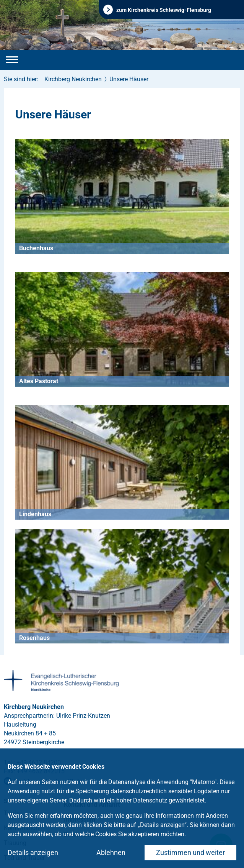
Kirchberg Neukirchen (73, 79)
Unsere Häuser (129, 79)
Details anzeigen (33, 852)
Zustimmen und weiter (190, 852)
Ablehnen (111, 852)
